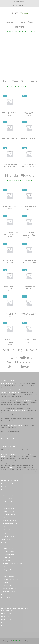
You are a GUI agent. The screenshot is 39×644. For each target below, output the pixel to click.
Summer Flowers (10, 514)
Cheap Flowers (6, 539)
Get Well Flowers (10, 505)
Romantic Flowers (10, 499)
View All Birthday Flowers (19, 180)
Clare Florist (8, 582)
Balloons (4, 595)
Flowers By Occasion (8, 493)
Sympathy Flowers (10, 533)
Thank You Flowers (10, 521)
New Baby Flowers (10, 511)
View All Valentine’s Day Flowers (20, 32)
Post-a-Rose (8, 545)
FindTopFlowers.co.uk (15, 425)
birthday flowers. (14, 392)
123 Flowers (8, 561)
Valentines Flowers (11, 496)
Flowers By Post (7, 598)
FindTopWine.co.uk (8, 439)
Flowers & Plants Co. (11, 579)
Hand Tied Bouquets (8, 487)
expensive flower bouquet (19, 410)
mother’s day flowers (8, 390)
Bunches (4, 454)
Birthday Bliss (10, 206)
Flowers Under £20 (8, 484)
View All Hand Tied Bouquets (19, 86)
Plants (4, 490)
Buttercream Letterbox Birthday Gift (29, 234)
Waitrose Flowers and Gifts (13, 564)
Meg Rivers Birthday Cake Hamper (10, 341)
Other (6, 517)
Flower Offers (6, 616)
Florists (4, 542)
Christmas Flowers (10, 502)
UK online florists (11, 388)
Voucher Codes (6, 623)
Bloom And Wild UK (11, 573)
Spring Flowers (9, 536)
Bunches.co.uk (9, 576)
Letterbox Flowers (8, 601)
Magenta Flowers (10, 570)
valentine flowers (21, 390)
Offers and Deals (7, 620)
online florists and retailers (25, 400)
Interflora (11, 454)
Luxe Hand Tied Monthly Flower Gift (29, 166)
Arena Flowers (9, 548)
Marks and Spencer (20, 454)
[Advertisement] (19, 57)
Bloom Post (8, 585)
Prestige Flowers (10, 554)
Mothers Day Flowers (11, 527)
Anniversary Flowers (11, 524)
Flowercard (8, 567)
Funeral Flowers (9, 530)
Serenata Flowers (10, 592)
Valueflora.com (9, 551)
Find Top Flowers (7, 383)
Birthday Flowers (10, 508)
